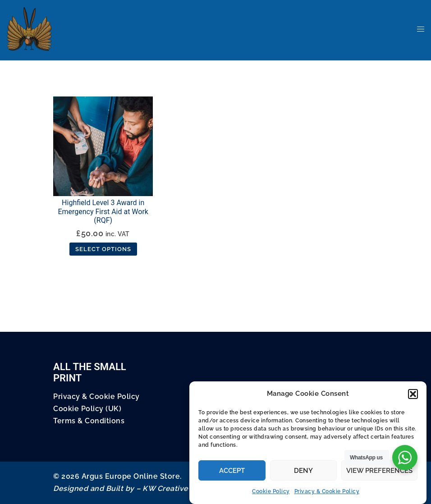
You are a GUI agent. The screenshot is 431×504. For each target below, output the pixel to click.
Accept (232, 471)
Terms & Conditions (89, 421)
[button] (413, 394)
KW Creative (165, 488)
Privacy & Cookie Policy (327, 491)
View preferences (379, 471)
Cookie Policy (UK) (87, 409)
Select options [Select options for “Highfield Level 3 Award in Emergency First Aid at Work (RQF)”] (103, 249)
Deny (303, 471)
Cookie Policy (271, 491)
